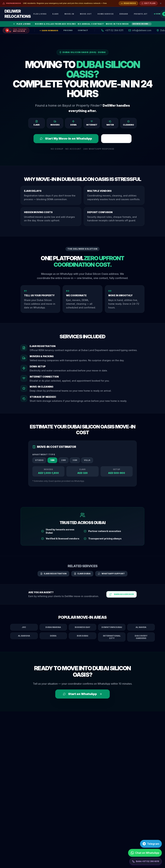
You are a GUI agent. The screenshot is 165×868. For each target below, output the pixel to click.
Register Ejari (116, 139)
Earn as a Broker (121, 594)
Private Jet (141, 14)
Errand (124, 14)
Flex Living (40, 14)
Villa (87, 460)
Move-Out (86, 14)
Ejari (56, 14)
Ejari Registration (53, 574)
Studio (39, 460)
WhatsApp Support (111, 574)
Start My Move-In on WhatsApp (66, 139)
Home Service (106, 14)
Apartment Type (44, 455)
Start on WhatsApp (82, 694)
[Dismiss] (161, 3)
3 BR (75, 460)
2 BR (63, 460)
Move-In (69, 14)
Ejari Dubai (82, 574)
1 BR (52, 460)
